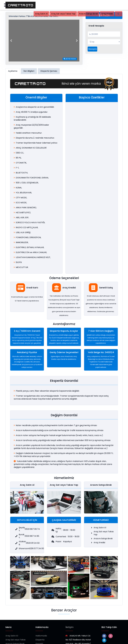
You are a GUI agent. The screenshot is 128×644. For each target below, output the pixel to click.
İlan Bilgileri (29, 71)
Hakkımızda (41, 629)
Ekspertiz (40, 633)
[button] (11, 41)
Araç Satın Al (41, 14)
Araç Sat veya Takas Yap (63, 14)
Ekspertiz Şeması (49, 71)
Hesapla (92, 49)
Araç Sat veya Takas (15, 633)
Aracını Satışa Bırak (88, 14)
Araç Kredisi (107, 14)
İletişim (69, 620)
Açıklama (13, 71)
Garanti (39, 637)
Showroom (41, 641)
